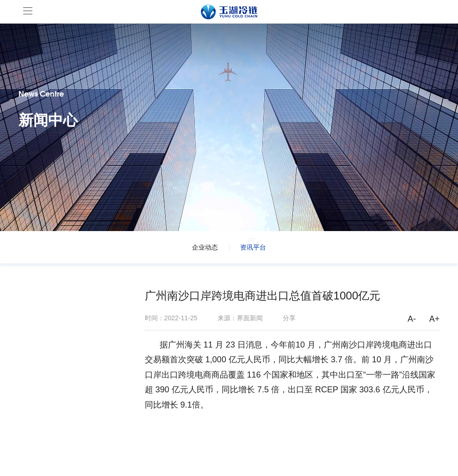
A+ (435, 319)
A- (412, 319)
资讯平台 (253, 247)
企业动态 (205, 247)
